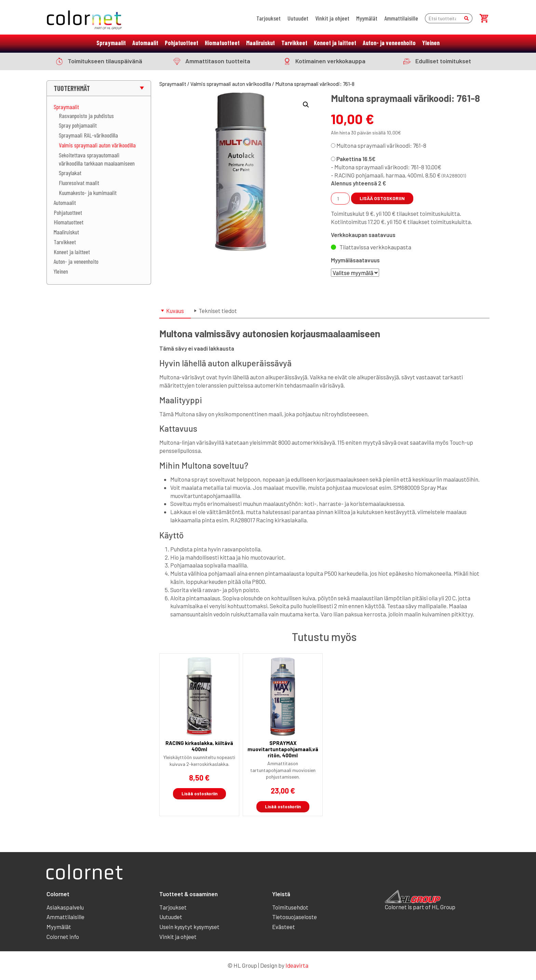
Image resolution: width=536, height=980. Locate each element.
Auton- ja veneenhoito (389, 43)
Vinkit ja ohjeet (332, 18)
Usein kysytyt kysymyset (189, 927)
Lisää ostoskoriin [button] (199, 794)
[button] (306, 105)
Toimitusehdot (290, 907)
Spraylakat (70, 173)
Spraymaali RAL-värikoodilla (88, 135)
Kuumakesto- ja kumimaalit (88, 193)
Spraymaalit (111, 43)
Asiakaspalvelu (65, 907)
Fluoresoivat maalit (79, 183)
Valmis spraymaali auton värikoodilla (97, 145)
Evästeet (284, 927)
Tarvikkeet (294, 43)
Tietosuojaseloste (294, 917)
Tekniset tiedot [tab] (218, 311)
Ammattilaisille (401, 18)
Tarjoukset (269, 18)
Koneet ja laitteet (335, 43)
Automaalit (145, 43)
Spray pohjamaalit (78, 125)
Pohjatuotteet (182, 43)
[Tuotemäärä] (340, 199)
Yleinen (431, 43)
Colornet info (63, 937)
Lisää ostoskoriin (382, 198)
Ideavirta (297, 965)
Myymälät (367, 18)
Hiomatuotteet (222, 43)
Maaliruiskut (260, 43)
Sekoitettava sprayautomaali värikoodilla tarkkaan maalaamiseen (97, 159)
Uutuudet (298, 18)
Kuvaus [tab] (175, 311)
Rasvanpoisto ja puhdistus (86, 116)
